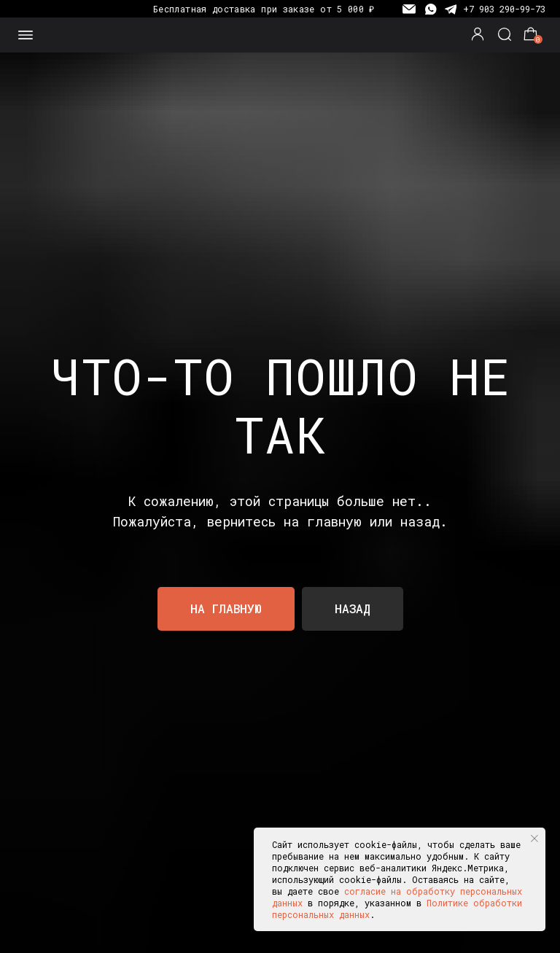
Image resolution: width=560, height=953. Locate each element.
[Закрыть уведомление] (534, 839)
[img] (280, 35)
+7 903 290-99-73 (504, 9)
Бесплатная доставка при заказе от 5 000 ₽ (264, 9)
